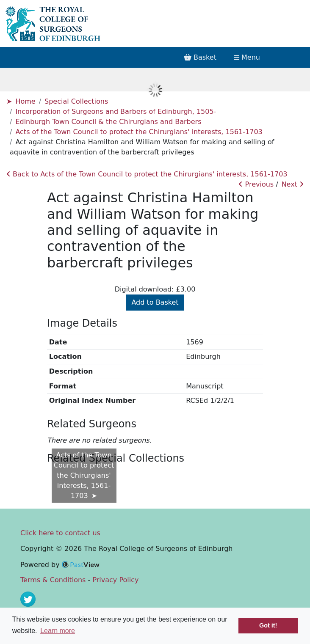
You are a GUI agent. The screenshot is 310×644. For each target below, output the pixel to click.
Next (293, 184)
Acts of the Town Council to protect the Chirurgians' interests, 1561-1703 (139, 132)
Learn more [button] (58, 631)
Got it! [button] (268, 625)
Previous (256, 184)
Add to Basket (155, 302)
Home (25, 101)
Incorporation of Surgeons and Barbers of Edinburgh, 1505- (116, 111)
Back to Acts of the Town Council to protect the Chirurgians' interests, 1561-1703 (147, 174)
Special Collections (76, 101)
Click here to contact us (60, 533)
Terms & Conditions (53, 580)
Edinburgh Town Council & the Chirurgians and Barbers (108, 122)
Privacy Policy (115, 580)
